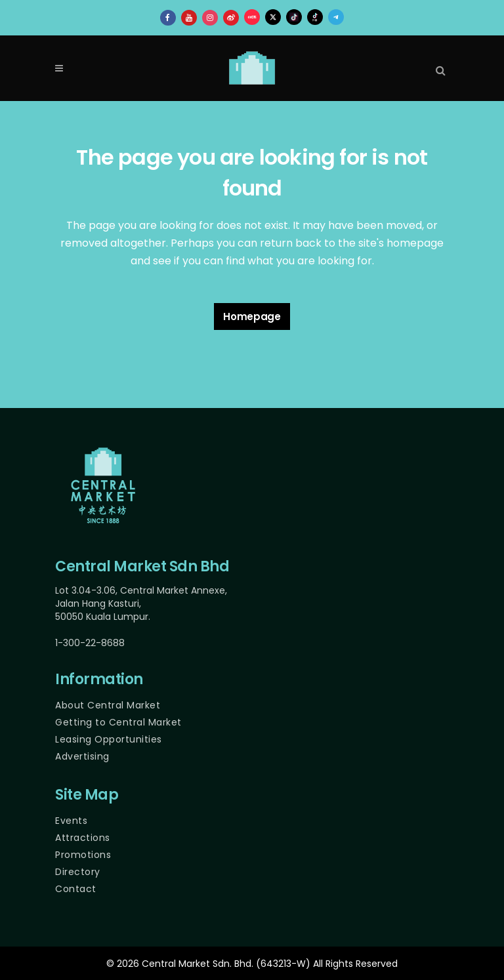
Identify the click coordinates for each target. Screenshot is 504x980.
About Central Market (108, 705)
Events (71, 821)
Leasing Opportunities (109, 739)
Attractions (83, 838)
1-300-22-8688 (90, 643)
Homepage (252, 316)
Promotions (83, 855)
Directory (78, 872)
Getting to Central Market (118, 722)
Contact (76, 889)
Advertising (82, 756)
